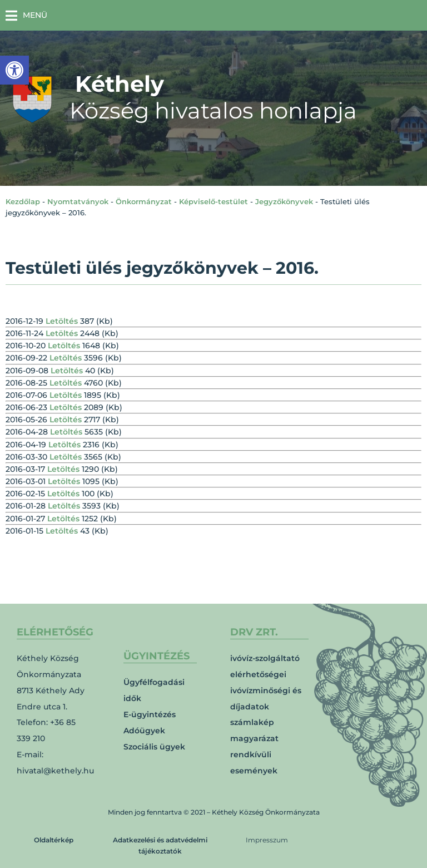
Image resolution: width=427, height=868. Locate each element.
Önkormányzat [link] (144, 201)
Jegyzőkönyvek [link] (284, 201)
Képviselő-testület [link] (213, 201)
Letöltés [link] (62, 321)
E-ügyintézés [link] (150, 714)
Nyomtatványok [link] (78, 201)
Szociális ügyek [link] (154, 747)
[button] (26, 15)
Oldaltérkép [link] (54, 840)
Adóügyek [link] (144, 731)
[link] (14, 70)
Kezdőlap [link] (23, 201)
